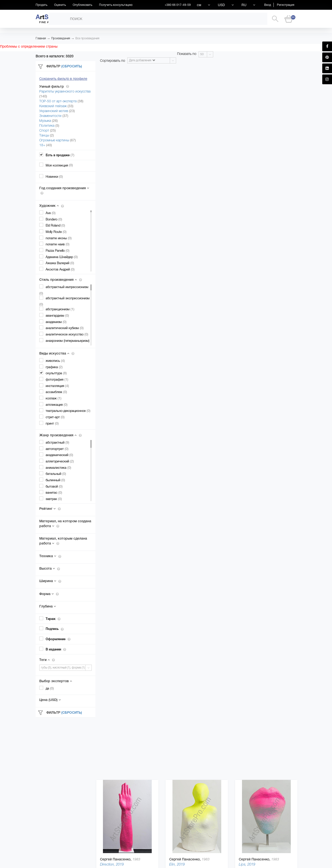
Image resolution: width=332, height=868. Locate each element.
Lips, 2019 (247, 864)
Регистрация (286, 5)
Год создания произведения (64, 190)
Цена (50, 700)
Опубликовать (82, 5)
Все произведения (87, 38)
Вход (268, 5)
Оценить (60, 5)
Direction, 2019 (112, 864)
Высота (50, 568)
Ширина (50, 581)
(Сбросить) (72, 66)
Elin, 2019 (177, 864)
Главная (41, 38)
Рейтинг (50, 509)
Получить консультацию (116, 5)
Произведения (61, 38)
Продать (41, 5)
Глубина (48, 606)
